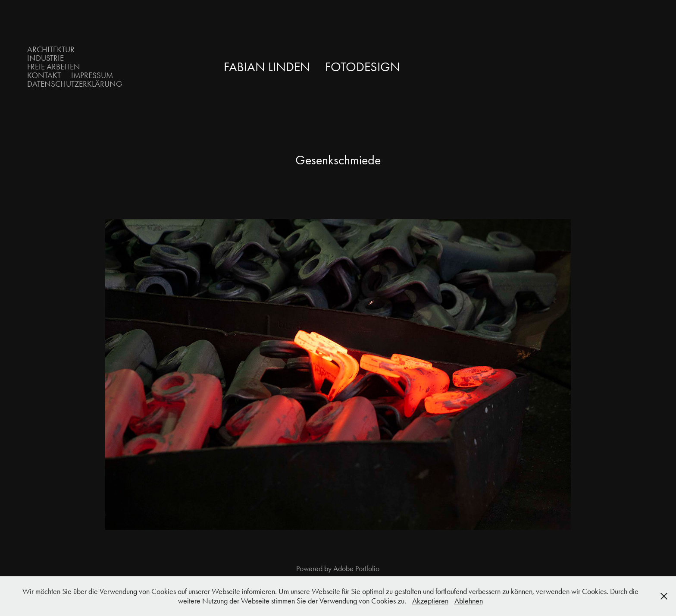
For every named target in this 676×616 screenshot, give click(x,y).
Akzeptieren (430, 601)
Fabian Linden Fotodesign (312, 67)
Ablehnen (469, 601)
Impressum (92, 75)
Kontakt (44, 75)
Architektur (51, 49)
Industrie (45, 58)
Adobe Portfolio (356, 569)
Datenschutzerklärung (75, 84)
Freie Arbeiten (54, 67)
